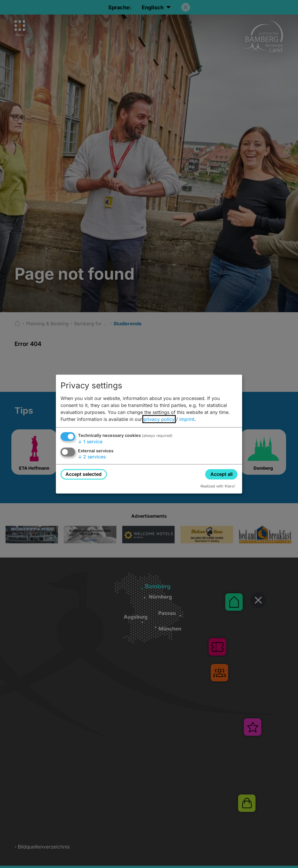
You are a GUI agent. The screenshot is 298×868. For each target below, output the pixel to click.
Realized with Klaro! (218, 486)
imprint (187, 419)
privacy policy (159, 419)
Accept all (221, 474)
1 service (90, 442)
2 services (92, 457)
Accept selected (84, 474)
